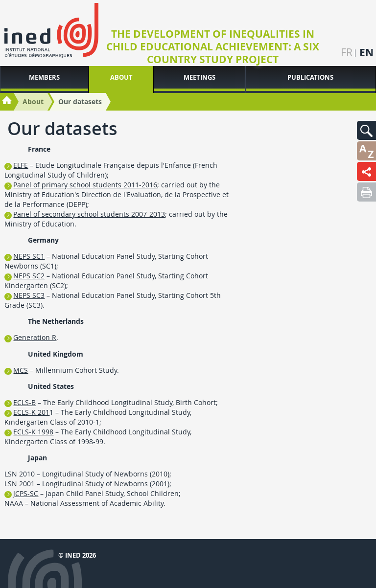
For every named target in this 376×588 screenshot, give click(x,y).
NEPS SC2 (29, 276)
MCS (21, 370)
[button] (366, 130)
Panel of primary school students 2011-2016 (85, 185)
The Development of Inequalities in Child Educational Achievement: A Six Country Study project (213, 47)
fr (347, 53)
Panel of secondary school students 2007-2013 (89, 214)
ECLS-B (24, 402)
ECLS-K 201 (31, 412)
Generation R (35, 337)
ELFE (21, 165)
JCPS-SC (26, 493)
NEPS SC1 (29, 256)
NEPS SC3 (29, 295)
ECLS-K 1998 (33, 432)
